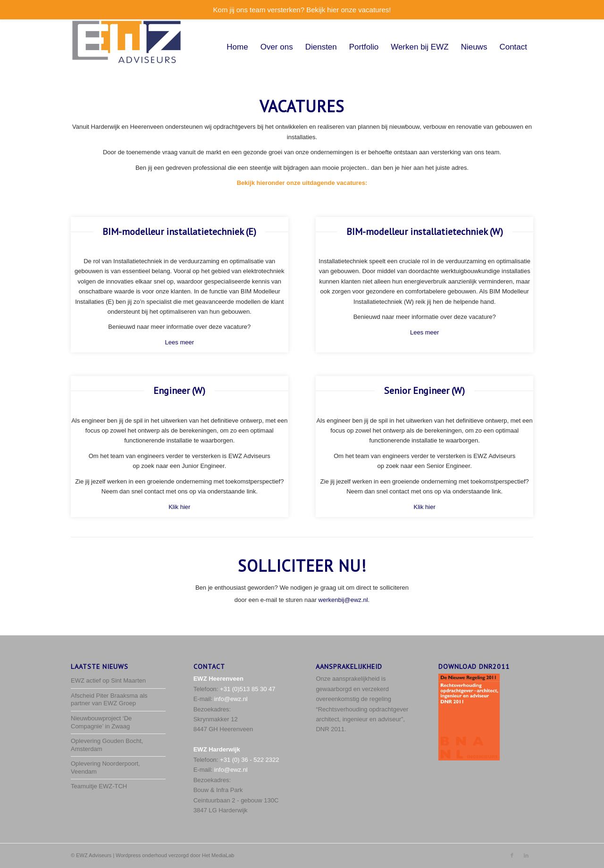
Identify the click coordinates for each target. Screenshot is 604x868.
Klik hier (179, 507)
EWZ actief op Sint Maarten (108, 680)
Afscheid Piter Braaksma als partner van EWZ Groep (109, 700)
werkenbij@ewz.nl (343, 600)
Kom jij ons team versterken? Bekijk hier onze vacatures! (302, 10)
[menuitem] (237, 47)
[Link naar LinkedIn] (526, 855)
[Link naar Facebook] (512, 855)
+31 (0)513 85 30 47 (247, 689)
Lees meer (180, 342)
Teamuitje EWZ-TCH (99, 786)
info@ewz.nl (231, 699)
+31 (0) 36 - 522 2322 (249, 760)
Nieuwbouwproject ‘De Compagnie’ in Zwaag (101, 722)
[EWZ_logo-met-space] (126, 47)
